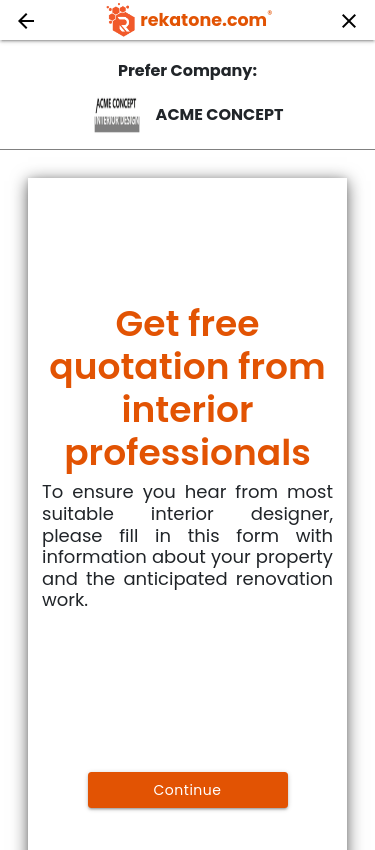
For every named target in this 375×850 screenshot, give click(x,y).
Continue (188, 790)
